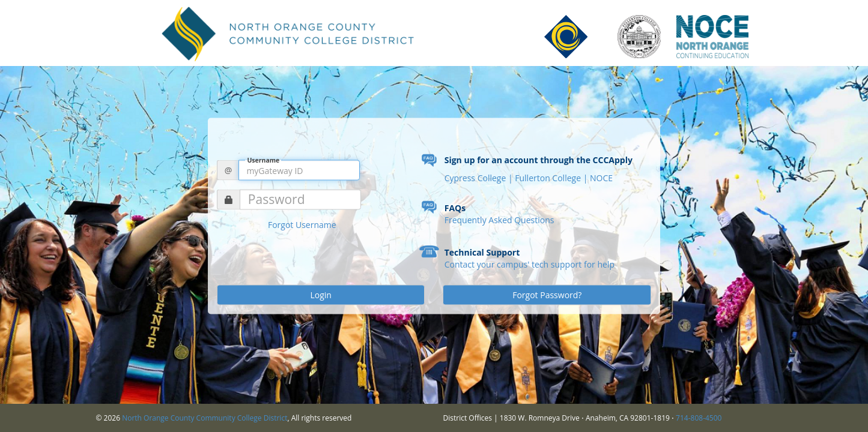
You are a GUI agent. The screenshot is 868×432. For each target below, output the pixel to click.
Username (263, 160)
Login (320, 295)
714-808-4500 (699, 418)
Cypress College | (480, 178)
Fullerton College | (552, 178)
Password (277, 199)
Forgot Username (302, 225)
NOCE (601, 178)
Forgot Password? (547, 295)
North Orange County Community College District (205, 418)
